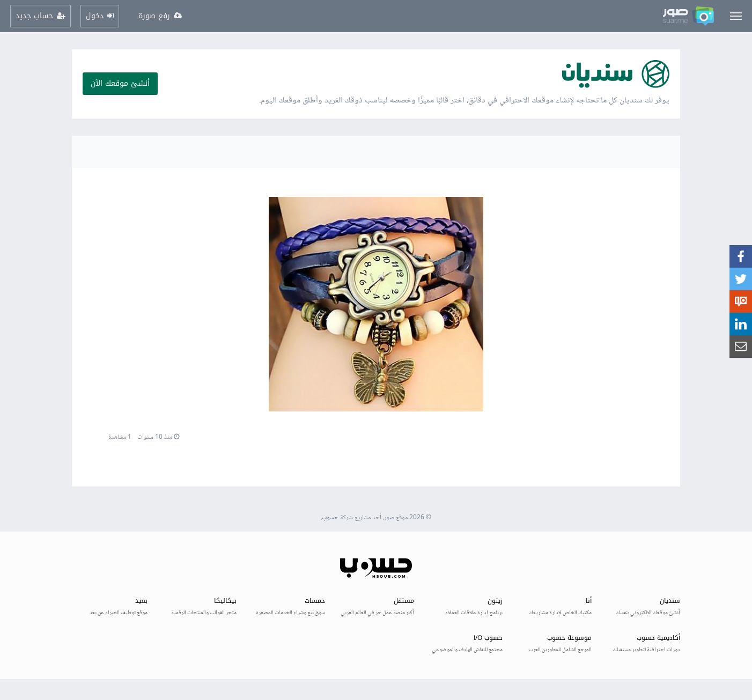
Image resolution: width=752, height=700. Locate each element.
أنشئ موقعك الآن (120, 83)
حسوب (330, 518)
